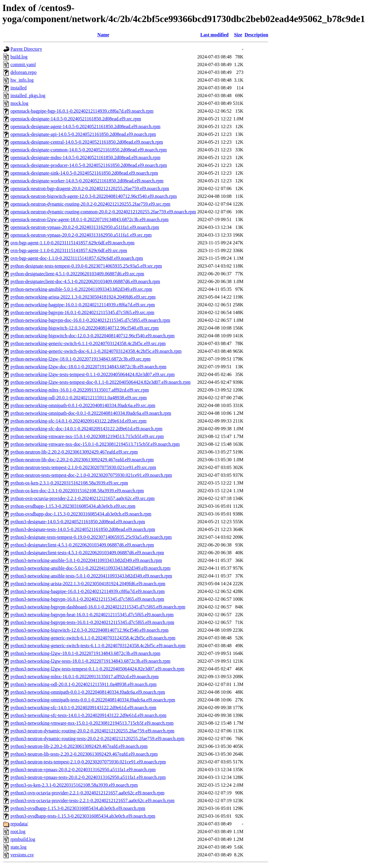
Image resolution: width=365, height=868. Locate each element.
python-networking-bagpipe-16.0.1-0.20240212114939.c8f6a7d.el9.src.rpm (83, 305)
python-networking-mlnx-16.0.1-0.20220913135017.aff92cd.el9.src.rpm (80, 390)
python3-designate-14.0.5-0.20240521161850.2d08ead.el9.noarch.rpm (78, 522)
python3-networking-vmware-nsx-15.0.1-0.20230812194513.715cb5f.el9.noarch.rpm (92, 723)
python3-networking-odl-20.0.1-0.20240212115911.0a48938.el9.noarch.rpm (83, 684)
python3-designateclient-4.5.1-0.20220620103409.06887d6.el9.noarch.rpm (82, 545)
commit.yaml (23, 65)
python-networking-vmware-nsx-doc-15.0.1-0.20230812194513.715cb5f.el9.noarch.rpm (95, 444)
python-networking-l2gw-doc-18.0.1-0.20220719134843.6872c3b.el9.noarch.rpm (88, 367)
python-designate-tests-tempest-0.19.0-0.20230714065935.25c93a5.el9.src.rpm (86, 266)
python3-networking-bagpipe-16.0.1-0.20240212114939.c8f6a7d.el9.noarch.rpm (88, 591)
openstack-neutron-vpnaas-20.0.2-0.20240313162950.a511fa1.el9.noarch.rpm (85, 227)
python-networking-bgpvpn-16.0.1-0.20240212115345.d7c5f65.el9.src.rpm (82, 312)
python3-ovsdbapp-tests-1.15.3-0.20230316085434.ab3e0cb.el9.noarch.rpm (83, 816)
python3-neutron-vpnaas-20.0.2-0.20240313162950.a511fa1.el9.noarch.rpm (83, 770)
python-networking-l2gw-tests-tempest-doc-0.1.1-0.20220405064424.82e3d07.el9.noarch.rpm (100, 382)
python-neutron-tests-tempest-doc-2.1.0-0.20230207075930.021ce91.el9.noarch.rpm (91, 475)
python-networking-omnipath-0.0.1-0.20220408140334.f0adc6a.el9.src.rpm (83, 405)
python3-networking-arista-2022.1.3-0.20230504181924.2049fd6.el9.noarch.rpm (88, 584)
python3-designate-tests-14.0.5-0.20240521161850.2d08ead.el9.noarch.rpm (83, 529)
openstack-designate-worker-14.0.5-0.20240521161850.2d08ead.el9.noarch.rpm (87, 181)
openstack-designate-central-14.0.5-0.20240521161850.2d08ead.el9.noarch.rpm (87, 142)
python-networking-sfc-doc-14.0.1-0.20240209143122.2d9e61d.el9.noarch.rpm (86, 429)
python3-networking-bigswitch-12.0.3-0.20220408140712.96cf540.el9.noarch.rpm (89, 630)
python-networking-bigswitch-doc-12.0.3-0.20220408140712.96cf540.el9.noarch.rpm (93, 336)
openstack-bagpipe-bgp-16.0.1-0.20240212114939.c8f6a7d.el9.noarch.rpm (82, 111)
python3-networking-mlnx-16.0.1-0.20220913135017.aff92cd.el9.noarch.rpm (85, 677)
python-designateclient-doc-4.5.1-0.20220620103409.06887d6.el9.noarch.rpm (85, 281)
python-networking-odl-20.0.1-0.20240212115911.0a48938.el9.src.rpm (79, 398)
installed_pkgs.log (28, 96)
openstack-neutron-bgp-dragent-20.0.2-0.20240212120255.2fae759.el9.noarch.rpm (90, 188)
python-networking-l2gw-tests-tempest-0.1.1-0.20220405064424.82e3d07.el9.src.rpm (93, 374)
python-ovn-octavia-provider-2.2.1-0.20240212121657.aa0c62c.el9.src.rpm (83, 498)
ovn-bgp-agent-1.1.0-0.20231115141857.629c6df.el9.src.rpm (69, 250)
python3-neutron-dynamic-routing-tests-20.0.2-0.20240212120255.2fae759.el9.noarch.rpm (97, 739)
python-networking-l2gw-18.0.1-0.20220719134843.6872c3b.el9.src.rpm (81, 359)
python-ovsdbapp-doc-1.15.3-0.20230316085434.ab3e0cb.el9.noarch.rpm (81, 514)
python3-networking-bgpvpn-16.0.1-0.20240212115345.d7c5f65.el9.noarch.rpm (87, 599)
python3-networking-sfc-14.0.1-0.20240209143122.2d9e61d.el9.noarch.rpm (83, 708)
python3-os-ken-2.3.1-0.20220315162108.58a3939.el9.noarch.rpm (74, 785)
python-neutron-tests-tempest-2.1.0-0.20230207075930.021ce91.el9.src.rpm (83, 467)
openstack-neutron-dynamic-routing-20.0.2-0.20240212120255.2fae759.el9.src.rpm (90, 204)
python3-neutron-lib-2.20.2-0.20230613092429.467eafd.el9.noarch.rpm (79, 746)
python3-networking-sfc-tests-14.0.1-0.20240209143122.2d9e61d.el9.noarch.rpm (88, 715)
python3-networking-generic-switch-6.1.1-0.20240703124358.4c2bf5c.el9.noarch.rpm (93, 638)
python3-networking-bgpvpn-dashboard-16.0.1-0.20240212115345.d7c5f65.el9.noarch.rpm (98, 607)
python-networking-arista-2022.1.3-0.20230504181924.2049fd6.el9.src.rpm (83, 297)
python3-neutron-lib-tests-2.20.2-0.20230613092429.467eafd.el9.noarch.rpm (84, 754)
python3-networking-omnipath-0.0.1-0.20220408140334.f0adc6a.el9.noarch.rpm (88, 692)
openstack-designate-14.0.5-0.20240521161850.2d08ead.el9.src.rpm (76, 119)
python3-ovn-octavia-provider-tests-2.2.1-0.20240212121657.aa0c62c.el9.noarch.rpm (92, 801)
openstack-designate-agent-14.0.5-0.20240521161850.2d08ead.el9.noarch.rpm (85, 126)
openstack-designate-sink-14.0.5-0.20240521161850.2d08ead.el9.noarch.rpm (84, 173)
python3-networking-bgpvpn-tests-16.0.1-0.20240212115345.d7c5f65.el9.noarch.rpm (92, 622)
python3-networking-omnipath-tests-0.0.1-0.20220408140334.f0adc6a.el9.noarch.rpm (93, 700)
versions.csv (22, 855)
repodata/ (19, 824)
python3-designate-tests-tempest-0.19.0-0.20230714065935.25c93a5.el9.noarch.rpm (91, 537)
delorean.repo (24, 72)
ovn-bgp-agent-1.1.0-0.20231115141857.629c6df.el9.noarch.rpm (72, 243)
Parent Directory (26, 49)
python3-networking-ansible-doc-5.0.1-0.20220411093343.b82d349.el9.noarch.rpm (91, 568)
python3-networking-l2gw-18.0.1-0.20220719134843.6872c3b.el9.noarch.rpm (85, 653)
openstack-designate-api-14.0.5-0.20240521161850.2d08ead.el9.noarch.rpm (83, 134)
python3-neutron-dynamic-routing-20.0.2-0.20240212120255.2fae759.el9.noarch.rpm (92, 731)
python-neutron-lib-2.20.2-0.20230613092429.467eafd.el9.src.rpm (74, 452)
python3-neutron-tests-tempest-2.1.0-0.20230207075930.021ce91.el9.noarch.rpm (88, 762)
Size (238, 35)
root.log (18, 831)
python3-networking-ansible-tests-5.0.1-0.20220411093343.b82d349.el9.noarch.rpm (91, 576)
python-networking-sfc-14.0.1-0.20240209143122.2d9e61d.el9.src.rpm (78, 421)
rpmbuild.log (23, 839)
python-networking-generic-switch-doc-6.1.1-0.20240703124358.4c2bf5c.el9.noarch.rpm (96, 351)
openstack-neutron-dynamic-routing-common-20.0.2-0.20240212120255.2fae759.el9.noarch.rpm (103, 212)
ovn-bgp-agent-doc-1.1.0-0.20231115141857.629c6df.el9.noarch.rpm (77, 258)
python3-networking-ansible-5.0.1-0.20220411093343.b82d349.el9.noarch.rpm (86, 560)
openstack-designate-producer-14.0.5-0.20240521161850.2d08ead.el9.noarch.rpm (89, 165)
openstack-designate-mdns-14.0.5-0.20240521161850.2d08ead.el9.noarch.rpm (85, 157)
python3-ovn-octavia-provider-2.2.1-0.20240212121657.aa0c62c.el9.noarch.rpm (87, 793)
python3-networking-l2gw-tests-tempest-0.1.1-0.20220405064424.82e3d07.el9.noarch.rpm (97, 669)
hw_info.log (22, 80)
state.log (18, 847)
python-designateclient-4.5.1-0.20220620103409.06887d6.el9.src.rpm (77, 274)
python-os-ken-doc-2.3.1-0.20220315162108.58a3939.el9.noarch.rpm (77, 491)
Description (256, 35)
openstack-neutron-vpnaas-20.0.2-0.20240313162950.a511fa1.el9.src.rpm (81, 235)
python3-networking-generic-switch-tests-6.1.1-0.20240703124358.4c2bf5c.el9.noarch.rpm (98, 646)
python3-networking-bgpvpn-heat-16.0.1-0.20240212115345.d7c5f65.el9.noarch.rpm (92, 615)
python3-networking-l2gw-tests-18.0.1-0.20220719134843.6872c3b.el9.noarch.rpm (90, 661)
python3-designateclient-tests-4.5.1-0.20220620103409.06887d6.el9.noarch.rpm (87, 553)
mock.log (19, 103)
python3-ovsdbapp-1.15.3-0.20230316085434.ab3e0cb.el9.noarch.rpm (78, 808)
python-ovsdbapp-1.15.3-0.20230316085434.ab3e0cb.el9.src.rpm (73, 506)
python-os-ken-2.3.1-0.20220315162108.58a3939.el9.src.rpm (69, 483)
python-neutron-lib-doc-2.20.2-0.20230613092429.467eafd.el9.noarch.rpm (82, 460)
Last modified (215, 35)
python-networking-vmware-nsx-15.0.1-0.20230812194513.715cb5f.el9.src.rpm (87, 436)
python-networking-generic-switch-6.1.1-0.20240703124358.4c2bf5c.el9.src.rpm (88, 343)
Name (103, 35)
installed (18, 88)
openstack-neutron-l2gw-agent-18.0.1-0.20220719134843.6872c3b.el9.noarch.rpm (89, 219)
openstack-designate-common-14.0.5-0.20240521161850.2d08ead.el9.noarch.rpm (89, 150)
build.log (19, 57)
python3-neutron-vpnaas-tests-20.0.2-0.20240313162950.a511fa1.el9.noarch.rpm (88, 777)
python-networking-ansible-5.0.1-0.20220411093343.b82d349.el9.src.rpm (81, 289)
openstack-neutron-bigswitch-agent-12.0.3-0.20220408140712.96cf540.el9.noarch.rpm (94, 196)
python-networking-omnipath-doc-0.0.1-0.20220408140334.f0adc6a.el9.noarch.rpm (91, 413)
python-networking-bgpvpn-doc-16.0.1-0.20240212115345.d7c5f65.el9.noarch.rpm (90, 320)
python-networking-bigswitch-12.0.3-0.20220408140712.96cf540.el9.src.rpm (85, 328)
